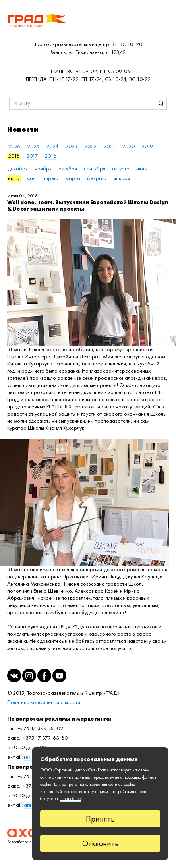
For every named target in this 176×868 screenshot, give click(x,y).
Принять (100, 819)
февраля (97, 178)
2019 (147, 146)
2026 (14, 146)
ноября (43, 169)
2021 (109, 146)
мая (31, 178)
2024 (52, 146)
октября (68, 169)
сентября (95, 169)
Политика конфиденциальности (44, 702)
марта (73, 178)
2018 (14, 156)
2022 (90, 146)
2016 (50, 156)
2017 (32, 156)
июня (14, 178)
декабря (18, 169)
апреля (50, 178)
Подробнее (71, 798)
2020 (128, 146)
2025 (33, 146)
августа (121, 169)
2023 (71, 146)
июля (142, 169)
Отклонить (100, 843)
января (122, 178)
